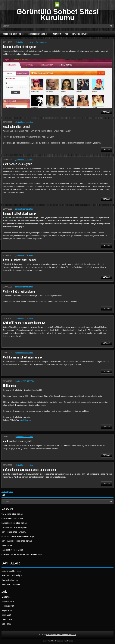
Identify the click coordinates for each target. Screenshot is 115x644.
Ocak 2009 (6, 624)
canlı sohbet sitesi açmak (17, 164)
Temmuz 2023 (8, 601)
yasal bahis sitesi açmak (17, 126)
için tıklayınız (25, 420)
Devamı (106, 112)
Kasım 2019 (7, 619)
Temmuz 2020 (8, 606)
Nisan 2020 (6, 615)
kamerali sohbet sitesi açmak (20, 47)
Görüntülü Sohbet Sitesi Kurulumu (57, 15)
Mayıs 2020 (7, 610)
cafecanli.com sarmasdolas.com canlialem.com (29, 469)
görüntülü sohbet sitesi (14, 34)
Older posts (7, 492)
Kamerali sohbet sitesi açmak (20, 260)
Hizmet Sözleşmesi (80, 34)
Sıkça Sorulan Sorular (38, 34)
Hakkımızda (9, 386)
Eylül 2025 (6, 597)
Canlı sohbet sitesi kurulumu (19, 291)
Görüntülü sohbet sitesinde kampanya (24, 323)
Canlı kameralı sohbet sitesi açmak (23, 357)
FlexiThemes (68, 641)
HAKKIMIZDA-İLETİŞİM (60, 34)
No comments (42, 42)
